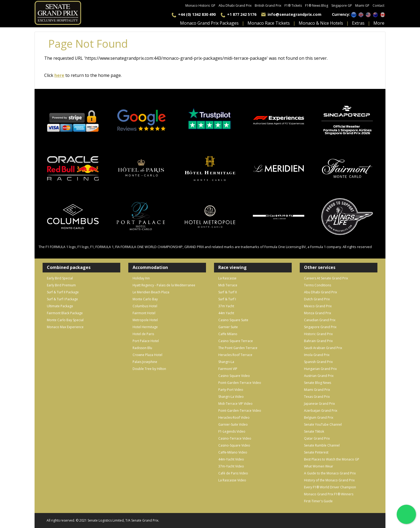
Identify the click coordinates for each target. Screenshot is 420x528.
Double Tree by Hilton (149, 369)
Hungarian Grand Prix (320, 369)
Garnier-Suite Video (233, 424)
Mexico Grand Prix (318, 306)
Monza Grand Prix (318, 313)
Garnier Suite (228, 327)
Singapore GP (342, 5)
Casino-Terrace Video (235, 438)
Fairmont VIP (228, 369)
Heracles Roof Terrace (235, 355)
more (379, 23)
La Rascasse (227, 278)
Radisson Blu (142, 348)
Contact (378, 5)
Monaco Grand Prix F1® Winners (329, 494)
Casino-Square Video (234, 445)
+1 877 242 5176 (242, 14)
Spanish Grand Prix (318, 362)
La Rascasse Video (232, 480)
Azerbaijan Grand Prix (321, 411)
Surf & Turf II (228, 292)
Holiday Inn (141, 278)
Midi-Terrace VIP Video (235, 404)
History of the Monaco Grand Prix (329, 480)
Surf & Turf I (227, 299)
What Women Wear (319, 466)
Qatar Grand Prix (317, 438)
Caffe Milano (228, 334)
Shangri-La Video (231, 397)
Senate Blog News (318, 383)
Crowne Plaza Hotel (147, 355)
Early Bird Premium (61, 285)
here (59, 75)
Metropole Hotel (145, 320)
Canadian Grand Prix (320, 320)
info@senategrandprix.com (295, 14)
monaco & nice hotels (321, 23)
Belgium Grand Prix (319, 417)
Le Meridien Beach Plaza (151, 292)
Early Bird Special (60, 278)
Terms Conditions (318, 285)
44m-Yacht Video (231, 459)
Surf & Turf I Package (62, 299)
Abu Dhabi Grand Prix (235, 5)
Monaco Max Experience (65, 327)
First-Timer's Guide (318, 501)
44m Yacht (226, 313)
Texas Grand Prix (317, 397)
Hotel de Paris (143, 334)
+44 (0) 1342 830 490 (197, 14)
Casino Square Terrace (236, 341)
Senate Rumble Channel (322, 445)
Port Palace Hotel (146, 341)
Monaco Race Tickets (269, 23)
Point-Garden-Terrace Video (240, 383)
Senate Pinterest (316, 452)
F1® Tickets (293, 5)
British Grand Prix (268, 5)
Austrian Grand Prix (319, 376)
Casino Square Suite (233, 320)
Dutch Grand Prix (317, 299)
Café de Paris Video (233, 473)
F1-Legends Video (232, 431)
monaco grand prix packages (209, 23)
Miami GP (362, 5)
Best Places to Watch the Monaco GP (332, 459)
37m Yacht (226, 306)
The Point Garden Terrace (238, 348)
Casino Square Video (234, 376)
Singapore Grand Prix (320, 327)
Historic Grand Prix (318, 334)
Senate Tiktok (314, 431)
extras (358, 23)
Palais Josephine (145, 362)
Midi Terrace (228, 285)
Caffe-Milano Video (233, 452)
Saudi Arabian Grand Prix (323, 348)
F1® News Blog (317, 5)
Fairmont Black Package (65, 313)
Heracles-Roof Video (234, 417)
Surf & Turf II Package (63, 292)
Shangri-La (226, 362)
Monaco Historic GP (200, 5)
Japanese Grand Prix (319, 404)
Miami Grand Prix (317, 390)
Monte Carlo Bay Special (65, 320)
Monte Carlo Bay (145, 299)
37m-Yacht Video (231, 466)
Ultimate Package (60, 306)
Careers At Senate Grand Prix (326, 278)
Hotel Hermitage (145, 327)
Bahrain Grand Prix (318, 341)
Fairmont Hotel (144, 313)
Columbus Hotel (145, 306)
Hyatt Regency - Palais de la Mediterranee (164, 285)
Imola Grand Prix (317, 355)
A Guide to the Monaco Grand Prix (330, 473)
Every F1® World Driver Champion (330, 487)
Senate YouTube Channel (323, 424)
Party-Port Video (231, 390)
